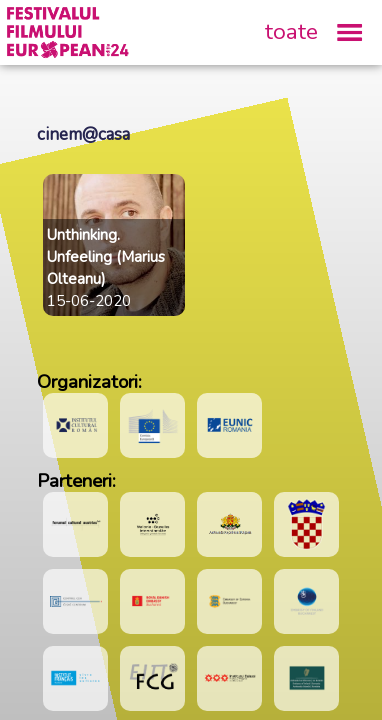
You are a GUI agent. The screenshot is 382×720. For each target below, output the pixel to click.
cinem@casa (83, 134)
